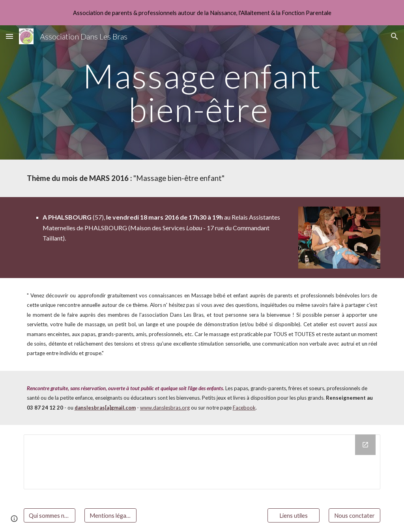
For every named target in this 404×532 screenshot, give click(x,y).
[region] (202, 13)
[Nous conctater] (354, 515)
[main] (202, 93)
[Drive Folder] (202, 462)
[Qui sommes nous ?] (50, 515)
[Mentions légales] (110, 515)
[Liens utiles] (293, 515)
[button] (9, 36)
